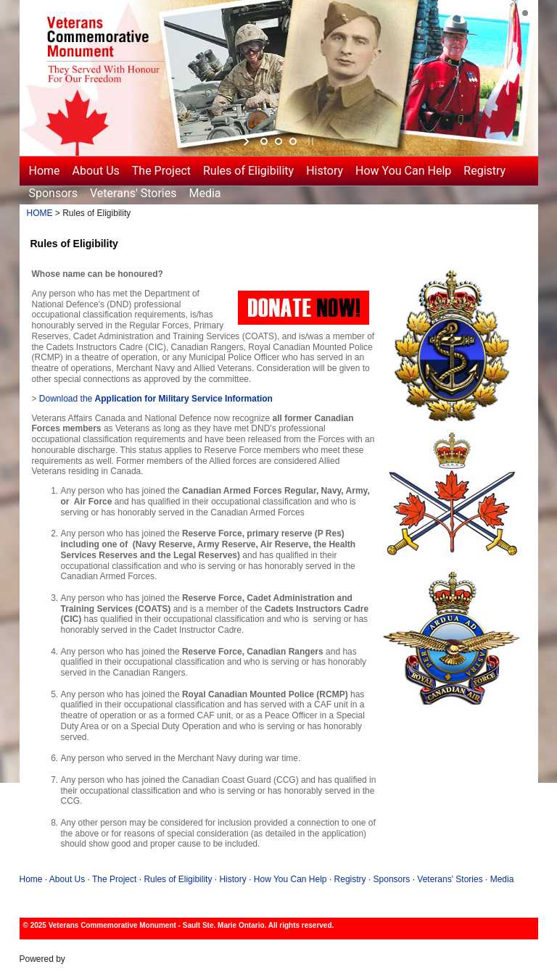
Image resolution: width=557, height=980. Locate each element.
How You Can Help (403, 171)
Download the (156, 399)
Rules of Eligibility (248, 171)
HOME (40, 213)
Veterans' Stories (133, 193)
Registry (484, 171)
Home (45, 171)
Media (205, 193)
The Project (161, 171)
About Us (96, 171)
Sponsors (54, 193)
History (325, 171)
